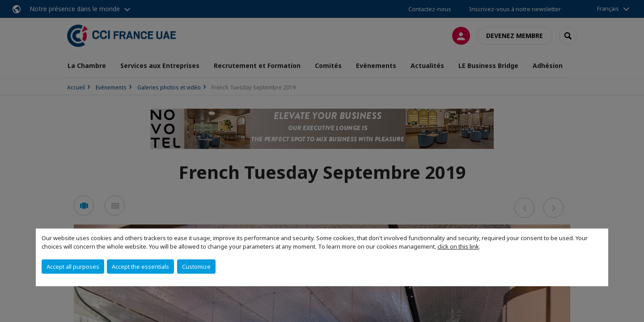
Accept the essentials (140, 267)
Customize (196, 267)
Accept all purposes (73, 267)
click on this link (458, 246)
